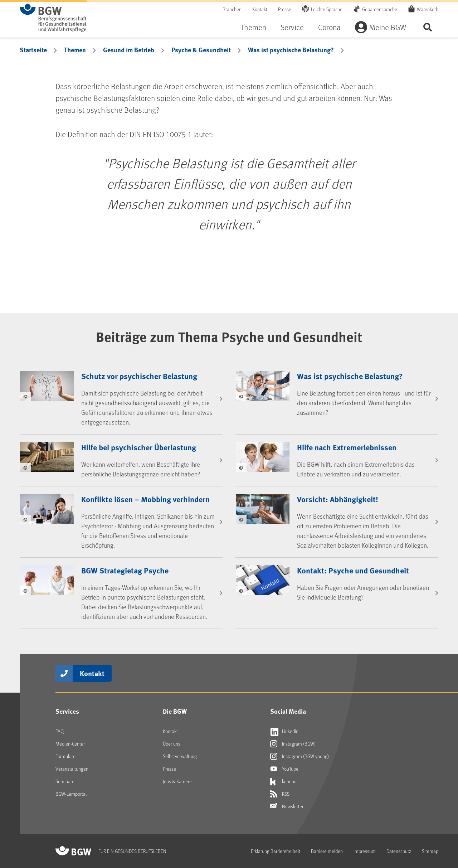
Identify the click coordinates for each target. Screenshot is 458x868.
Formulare (65, 756)
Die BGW (175, 711)
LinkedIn (284, 731)
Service (292, 27)
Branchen (232, 9)
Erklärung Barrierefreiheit (276, 851)
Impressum (365, 851)
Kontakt (260, 9)
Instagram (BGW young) (299, 756)
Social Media (288, 711)
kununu (283, 781)
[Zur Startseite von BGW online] (53, 18)
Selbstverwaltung (180, 756)
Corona (329, 27)
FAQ (60, 731)
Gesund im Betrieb (129, 50)
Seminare (65, 781)
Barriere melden (327, 851)
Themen (253, 27)
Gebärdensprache (380, 9)
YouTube (284, 769)
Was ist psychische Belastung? (291, 50)
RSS (280, 794)
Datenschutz (399, 851)
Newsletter (287, 806)
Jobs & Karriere (177, 781)
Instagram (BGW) (293, 744)
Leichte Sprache (327, 9)
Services (67, 711)
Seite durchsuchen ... (428, 27)
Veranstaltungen (72, 769)
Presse (285, 9)
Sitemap (430, 851)
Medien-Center (70, 744)
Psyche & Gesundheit (201, 50)
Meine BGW (388, 27)
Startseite (33, 50)
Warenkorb (428, 9)
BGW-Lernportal (71, 794)
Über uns (172, 744)
